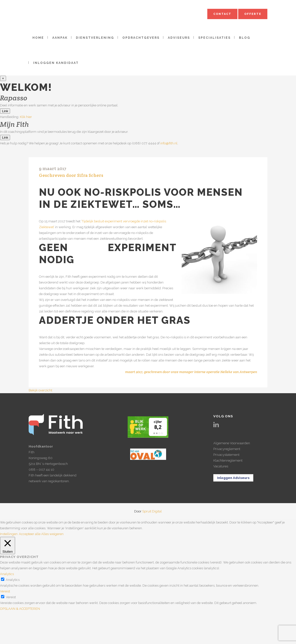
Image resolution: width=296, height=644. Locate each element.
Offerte (253, 14)
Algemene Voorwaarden (232, 443)
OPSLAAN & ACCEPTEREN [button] (20, 609)
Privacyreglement (227, 449)
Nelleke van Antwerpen (239, 372)
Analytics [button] (7, 574)
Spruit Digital (152, 511)
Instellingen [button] (9, 534)
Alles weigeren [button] (52, 534)
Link (5, 111)
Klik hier (26, 117)
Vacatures (221, 466)
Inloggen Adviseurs (233, 478)
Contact (222, 14)
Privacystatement (226, 455)
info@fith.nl (169, 143)
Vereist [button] (5, 591)
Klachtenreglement (228, 460)
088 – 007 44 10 (41, 470)
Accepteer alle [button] (30, 534)
